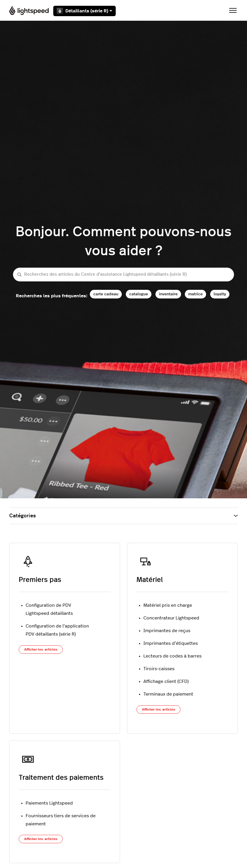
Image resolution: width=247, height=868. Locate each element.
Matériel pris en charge (168, 605)
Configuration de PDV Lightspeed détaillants (49, 609)
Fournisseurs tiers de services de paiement (61, 820)
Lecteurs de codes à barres (172, 656)
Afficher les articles (41, 649)
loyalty (220, 294)
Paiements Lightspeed (49, 803)
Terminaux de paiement (168, 694)
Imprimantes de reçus (167, 631)
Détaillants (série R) (84, 11)
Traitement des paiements (61, 778)
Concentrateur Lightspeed (171, 618)
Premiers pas (40, 580)
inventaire (168, 294)
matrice (195, 294)
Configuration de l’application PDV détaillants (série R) (57, 630)
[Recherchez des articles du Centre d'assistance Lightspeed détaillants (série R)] (124, 275)
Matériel (150, 580)
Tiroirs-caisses (159, 669)
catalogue (139, 294)
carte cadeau (106, 294)
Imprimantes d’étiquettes (171, 643)
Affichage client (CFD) (166, 681)
